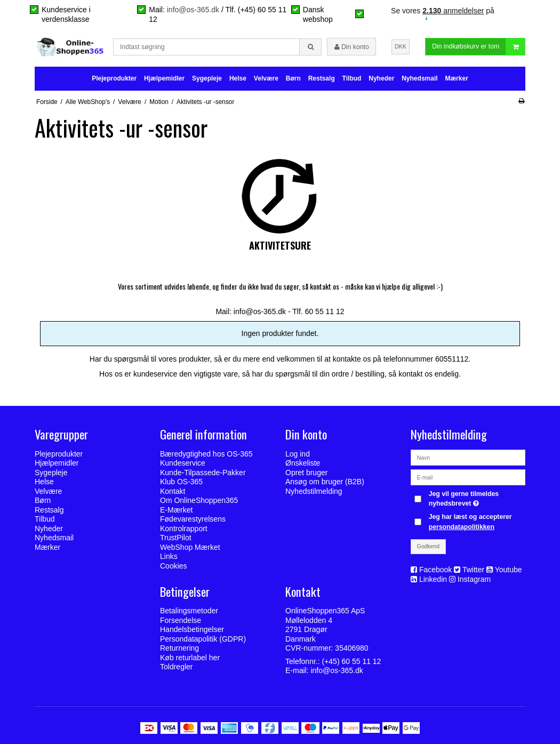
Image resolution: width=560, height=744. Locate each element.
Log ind (298, 454)
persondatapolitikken (462, 527)
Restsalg (322, 78)
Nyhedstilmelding (314, 491)
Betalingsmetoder (189, 611)
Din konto (352, 47)
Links (169, 556)
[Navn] (468, 457)
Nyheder (381, 78)
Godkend (429, 546)
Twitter (473, 570)
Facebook (435, 570)
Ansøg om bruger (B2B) (325, 482)
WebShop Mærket (190, 547)
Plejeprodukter (114, 78)
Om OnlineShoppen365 (199, 500)
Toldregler (176, 667)
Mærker (456, 78)
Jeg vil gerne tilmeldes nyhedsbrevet (476, 498)
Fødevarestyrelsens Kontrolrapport (193, 524)
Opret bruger (306, 473)
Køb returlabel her (190, 658)
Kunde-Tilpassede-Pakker (203, 473)
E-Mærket (176, 510)
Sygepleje (207, 78)
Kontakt (173, 491)
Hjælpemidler (164, 78)
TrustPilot (176, 538)
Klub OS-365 (181, 482)
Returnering (179, 648)
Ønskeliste (303, 463)
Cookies (174, 566)
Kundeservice (183, 463)
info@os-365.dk (193, 10)
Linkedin (433, 579)
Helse (238, 78)
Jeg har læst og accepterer (470, 522)
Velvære (266, 78)
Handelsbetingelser (192, 629)
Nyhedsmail (419, 78)
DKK (401, 46)
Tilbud (352, 78)
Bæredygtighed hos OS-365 (206, 454)
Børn (293, 78)
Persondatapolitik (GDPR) (203, 639)
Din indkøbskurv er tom (478, 47)
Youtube (509, 570)
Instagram (474, 579)
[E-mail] (468, 476)
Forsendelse (181, 620)
